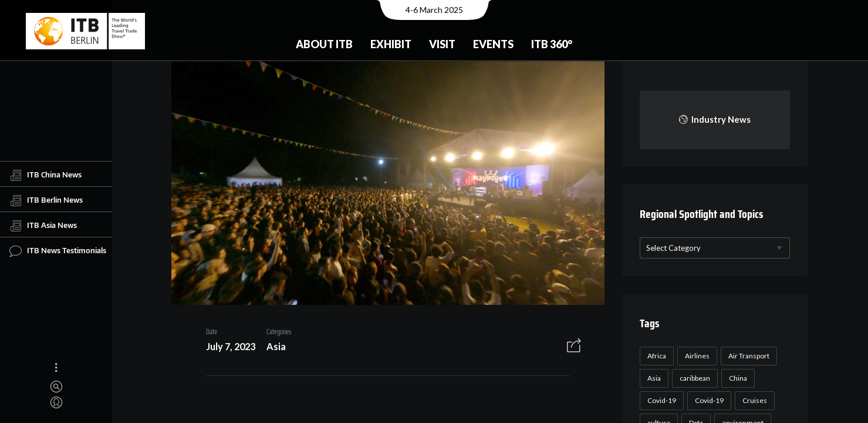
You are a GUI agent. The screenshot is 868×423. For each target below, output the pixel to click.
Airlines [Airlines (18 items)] (695, 356)
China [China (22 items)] (736, 378)
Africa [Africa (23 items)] (655, 356)
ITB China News (45, 175)
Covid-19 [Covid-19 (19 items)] (707, 400)
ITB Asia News (43, 226)
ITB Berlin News (46, 200)
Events (493, 44)
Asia (272, 348)
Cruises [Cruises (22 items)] (753, 400)
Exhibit (391, 44)
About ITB (324, 44)
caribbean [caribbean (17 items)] (693, 378)
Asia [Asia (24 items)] (652, 378)
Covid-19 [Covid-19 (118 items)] (660, 400)
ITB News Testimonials (58, 251)
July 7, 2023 (227, 348)
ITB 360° (552, 44)
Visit (442, 44)
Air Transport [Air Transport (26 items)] (747, 356)
